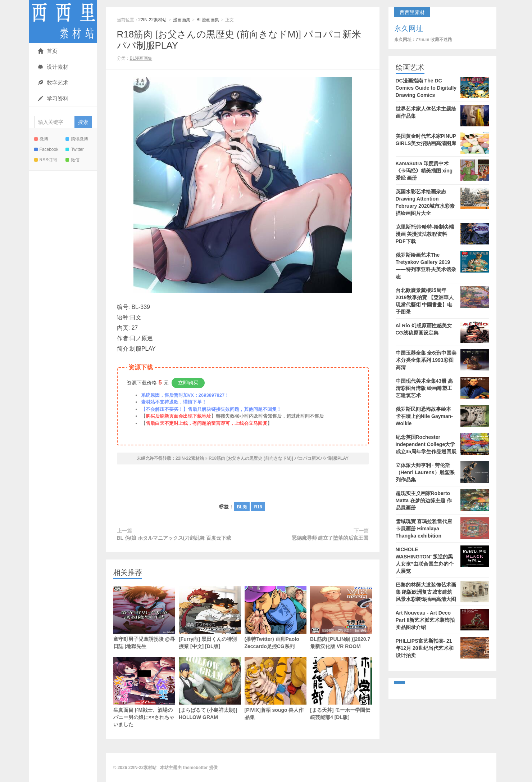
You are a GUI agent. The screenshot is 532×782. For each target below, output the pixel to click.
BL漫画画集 (208, 20)
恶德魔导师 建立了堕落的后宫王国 (330, 538)
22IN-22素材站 (63, 22)
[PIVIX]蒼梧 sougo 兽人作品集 (276, 689)
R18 (258, 507)
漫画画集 (182, 20)
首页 (48, 51)
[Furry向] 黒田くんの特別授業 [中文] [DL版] (210, 618)
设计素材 (53, 67)
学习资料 (53, 98)
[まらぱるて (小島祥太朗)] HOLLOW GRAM (210, 689)
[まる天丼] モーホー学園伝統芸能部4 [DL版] (341, 689)
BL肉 (242, 507)
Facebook (46, 149)
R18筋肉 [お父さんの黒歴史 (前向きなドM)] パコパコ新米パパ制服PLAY (279, 458)
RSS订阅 (46, 160)
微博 (41, 139)
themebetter (195, 768)
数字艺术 (53, 83)
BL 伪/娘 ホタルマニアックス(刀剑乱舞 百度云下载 (174, 538)
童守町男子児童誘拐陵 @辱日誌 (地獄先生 (144, 618)
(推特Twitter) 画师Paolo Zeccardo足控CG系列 (276, 618)
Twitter (74, 149)
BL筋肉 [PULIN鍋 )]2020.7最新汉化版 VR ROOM (341, 618)
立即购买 (188, 383)
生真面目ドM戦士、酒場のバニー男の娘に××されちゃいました (144, 692)
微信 (72, 160)
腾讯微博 (77, 139)
